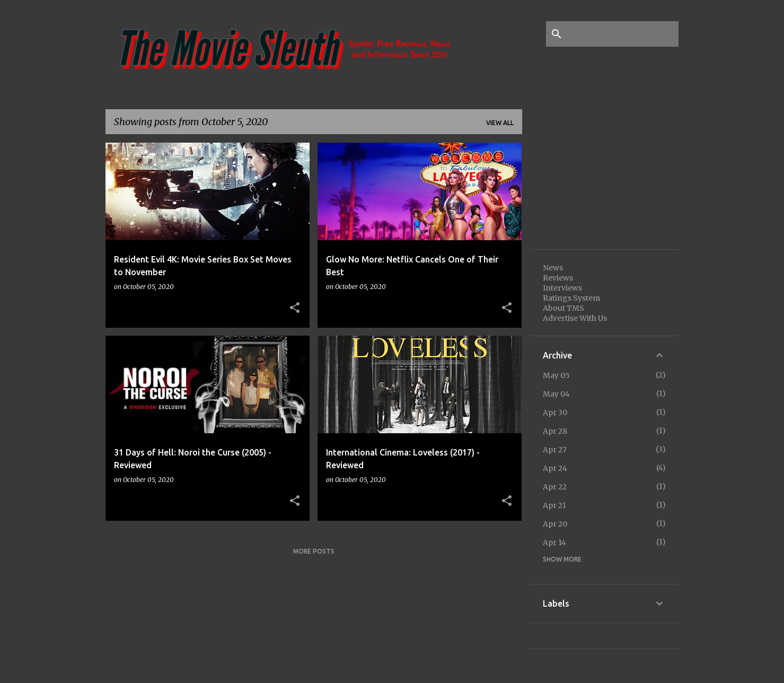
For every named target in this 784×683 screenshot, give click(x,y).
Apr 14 (554, 542)
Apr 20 (555, 524)
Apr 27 (555, 450)
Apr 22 (555, 487)
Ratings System (571, 298)
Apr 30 (555, 413)
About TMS (563, 308)
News (553, 268)
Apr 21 (554, 505)
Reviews (558, 278)
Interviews (562, 288)
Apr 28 (555, 431)
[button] (295, 308)
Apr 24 (555, 468)
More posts (314, 551)
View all (500, 123)
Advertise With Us (575, 318)
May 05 (556, 375)
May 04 (556, 394)
